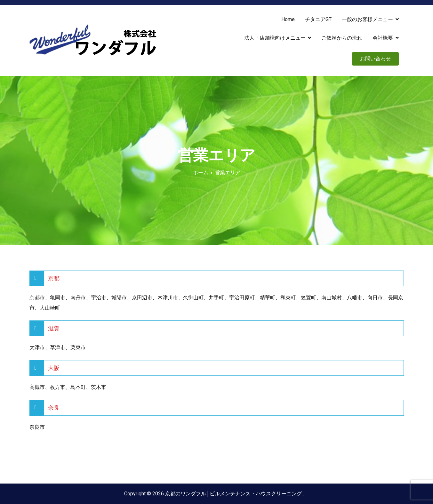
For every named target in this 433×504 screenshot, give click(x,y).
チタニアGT (318, 19)
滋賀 (54, 328)
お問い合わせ (375, 59)
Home (288, 19)
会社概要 (383, 38)
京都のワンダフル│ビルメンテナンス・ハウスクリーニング (234, 494)
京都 (54, 278)
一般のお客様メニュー (367, 19)
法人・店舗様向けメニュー (275, 38)
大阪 (54, 368)
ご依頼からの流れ (342, 38)
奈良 (54, 408)
